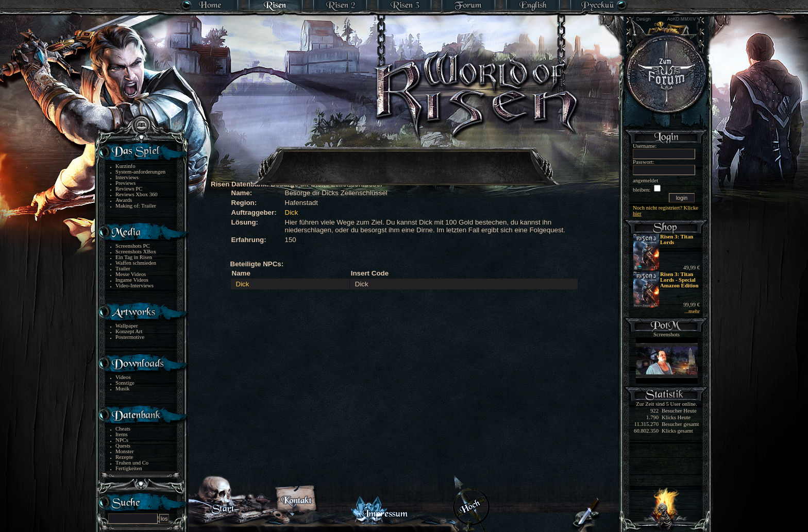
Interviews (127, 177)
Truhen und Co (132, 463)
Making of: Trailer (136, 206)
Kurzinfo (125, 166)
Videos (123, 377)
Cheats (123, 429)
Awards (124, 200)
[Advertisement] (405, 160)
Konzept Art (129, 331)
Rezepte (124, 457)
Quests (123, 446)
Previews (125, 183)
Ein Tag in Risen (134, 257)
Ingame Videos (132, 280)
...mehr (692, 311)
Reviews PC (129, 189)
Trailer (123, 269)
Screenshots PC (133, 246)
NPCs (122, 440)
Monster (125, 451)
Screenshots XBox (136, 252)
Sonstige (125, 383)
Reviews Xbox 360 (137, 194)
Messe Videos (131, 274)
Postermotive (130, 337)
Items (122, 434)
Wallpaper (127, 326)
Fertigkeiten (129, 468)
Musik (122, 389)
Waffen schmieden (136, 263)
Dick (292, 212)
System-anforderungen (140, 172)
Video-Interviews (134, 286)
